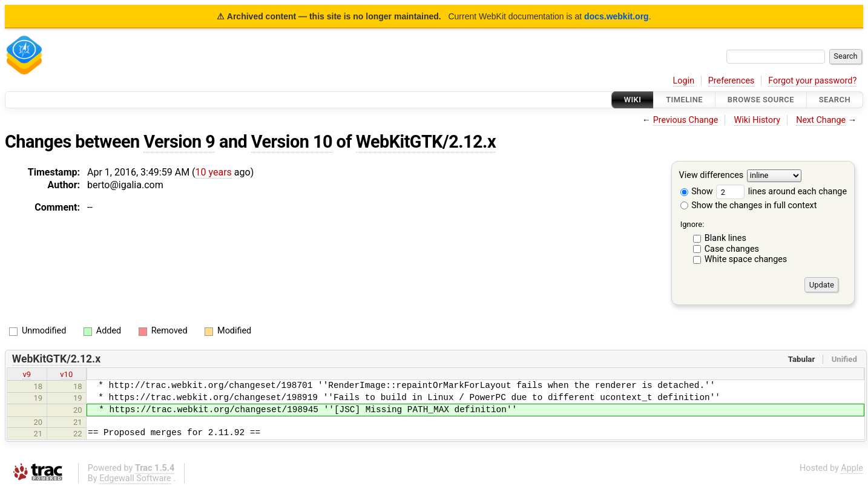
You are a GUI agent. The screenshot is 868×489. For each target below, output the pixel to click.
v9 (27, 374)
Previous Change (686, 120)
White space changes (746, 259)
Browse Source (761, 100)
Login (684, 81)
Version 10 (292, 142)
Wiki (633, 100)
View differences (712, 176)
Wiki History (757, 120)
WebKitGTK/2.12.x (426, 142)
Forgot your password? (812, 81)
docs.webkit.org (616, 16)
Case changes (732, 249)
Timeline (684, 100)
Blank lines (725, 238)
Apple (852, 468)
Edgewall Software (135, 478)
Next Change (821, 120)
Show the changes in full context (749, 205)
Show (697, 192)
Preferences (732, 81)
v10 (66, 374)
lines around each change (781, 192)
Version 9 (179, 142)
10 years (214, 172)
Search (835, 100)
